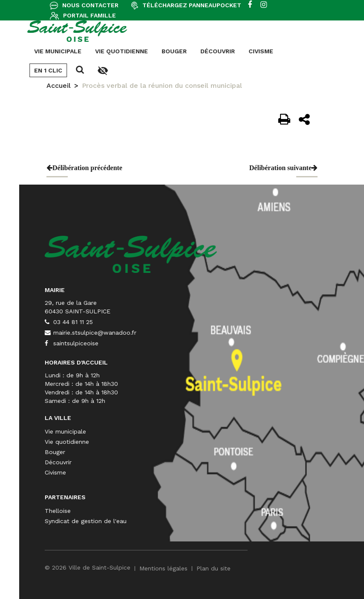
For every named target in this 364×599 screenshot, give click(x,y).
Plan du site (299, 568)
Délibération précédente (84, 168)
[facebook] (250, 5)
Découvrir (132, 51)
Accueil (59, 85)
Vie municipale (151, 431)
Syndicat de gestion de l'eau (171, 521)
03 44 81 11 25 (154, 322)
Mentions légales (249, 568)
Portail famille (90, 15)
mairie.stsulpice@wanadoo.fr (176, 333)
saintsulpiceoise (157, 343)
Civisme (176, 51)
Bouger (89, 51)
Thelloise (143, 511)
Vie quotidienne (36, 51)
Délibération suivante (283, 168)
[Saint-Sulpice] (216, 253)
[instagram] (264, 5)
